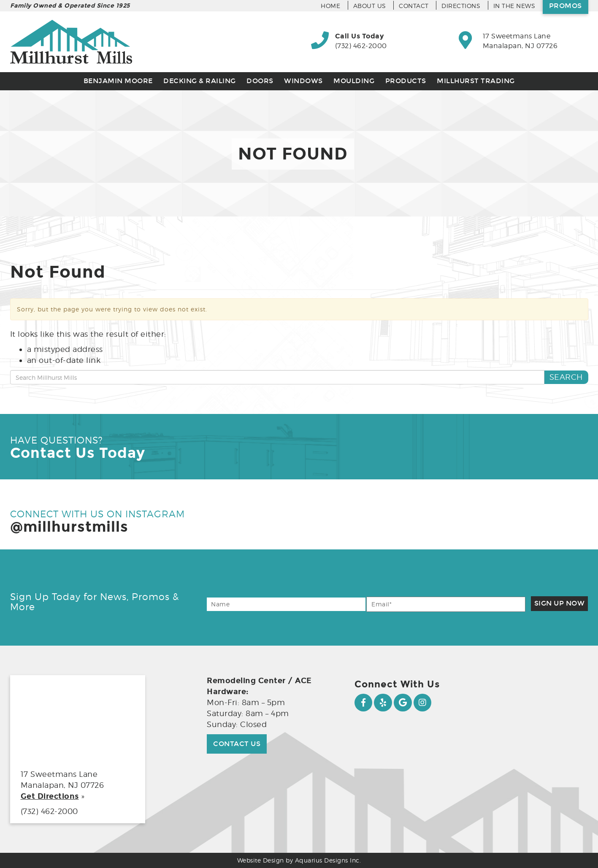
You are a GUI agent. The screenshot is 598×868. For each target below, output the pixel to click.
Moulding (354, 81)
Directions (461, 6)
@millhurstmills (69, 527)
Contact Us (237, 744)
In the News (514, 6)
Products (406, 81)
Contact (414, 6)
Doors (260, 81)
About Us (370, 6)
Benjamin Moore (118, 81)
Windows (303, 81)
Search (566, 377)
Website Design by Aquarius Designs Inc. (299, 860)
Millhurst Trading (476, 81)
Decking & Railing (200, 81)
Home (330, 6)
